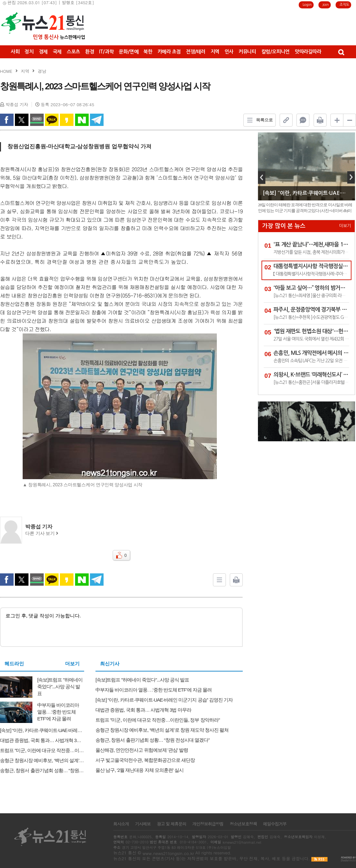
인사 (229, 52)
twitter (22, 120)
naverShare (82, 120)
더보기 (72, 664)
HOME (6, 71)
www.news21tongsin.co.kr (168, 853)
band (37, 120)
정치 (29, 52)
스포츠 (73, 52)
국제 (57, 52)
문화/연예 (128, 52)
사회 (15, 52)
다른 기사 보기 (42, 533)
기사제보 (143, 824)
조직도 (344, 5)
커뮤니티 (247, 52)
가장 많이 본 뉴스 (284, 226)
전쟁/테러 (195, 52)
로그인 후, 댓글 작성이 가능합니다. (121, 627)
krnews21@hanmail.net (242, 842)
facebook (7, 120)
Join (326, 5)
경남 (42, 71)
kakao (67, 120)
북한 (148, 52)
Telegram (97, 120)
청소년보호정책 (243, 824)
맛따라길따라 (308, 52)
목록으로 (258, 120)
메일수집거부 (275, 824)
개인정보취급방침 (208, 824)
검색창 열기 (341, 52)
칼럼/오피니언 (276, 52)
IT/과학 (106, 52)
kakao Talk (52, 120)
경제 (43, 52)
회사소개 (121, 824)
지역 (215, 52)
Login (307, 5)
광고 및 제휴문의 (171, 824)
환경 (89, 52)
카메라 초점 (169, 52)
